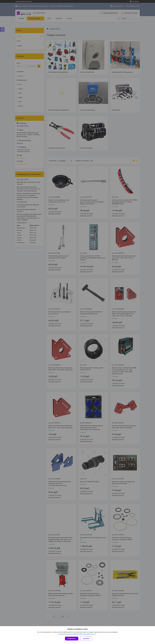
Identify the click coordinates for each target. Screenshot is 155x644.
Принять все (72, 639)
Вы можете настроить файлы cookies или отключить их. (77, 634)
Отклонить (86, 639)
